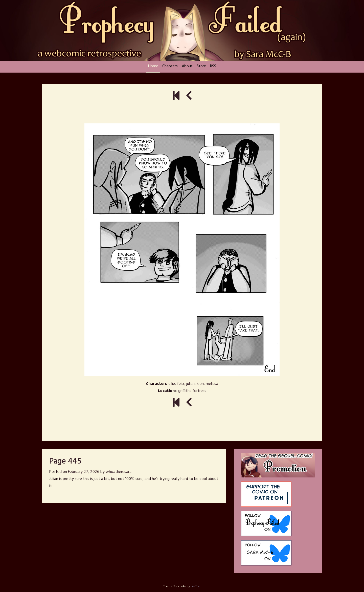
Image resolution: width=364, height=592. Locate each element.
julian (190, 384)
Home (153, 66)
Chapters (170, 66)
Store (201, 66)
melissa (212, 384)
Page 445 (65, 461)
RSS (213, 66)
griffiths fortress (192, 391)
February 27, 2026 (84, 472)
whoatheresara (119, 472)
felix (181, 384)
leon (200, 384)
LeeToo (196, 586)
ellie (172, 384)
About (187, 66)
